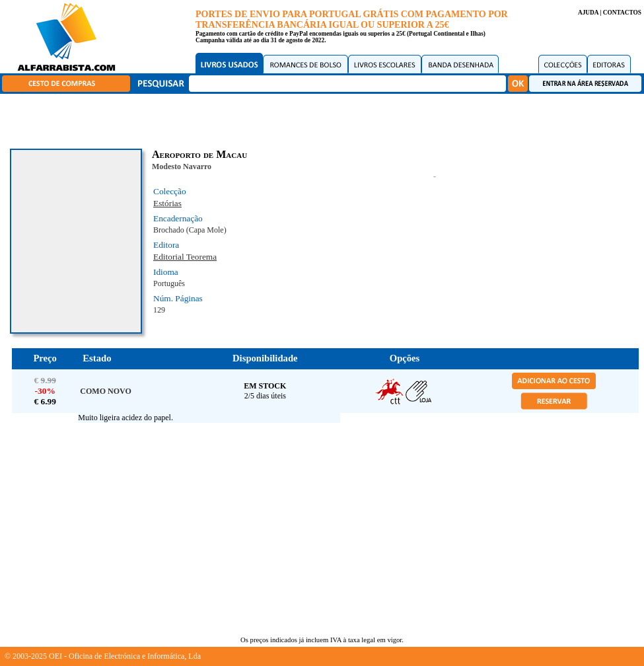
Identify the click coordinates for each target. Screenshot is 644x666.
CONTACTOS (622, 13)
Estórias (167, 203)
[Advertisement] (326, 119)
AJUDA (588, 13)
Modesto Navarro (182, 166)
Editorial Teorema (185, 257)
